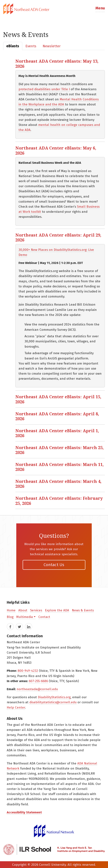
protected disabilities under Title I (44, 89)
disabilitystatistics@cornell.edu (53, 702)
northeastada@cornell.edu (37, 689)
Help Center (16, 708)
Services (36, 610)
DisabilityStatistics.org (54, 697)
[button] (100, 9)
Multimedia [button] (25, 617)
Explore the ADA (57, 610)
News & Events (83, 610)
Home (11, 610)
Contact (44, 617)
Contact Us (54, 565)
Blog (10, 617)
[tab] (54, 9)
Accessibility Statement (24, 812)
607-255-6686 (38, 681)
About (23, 610)
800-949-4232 (28, 671)
